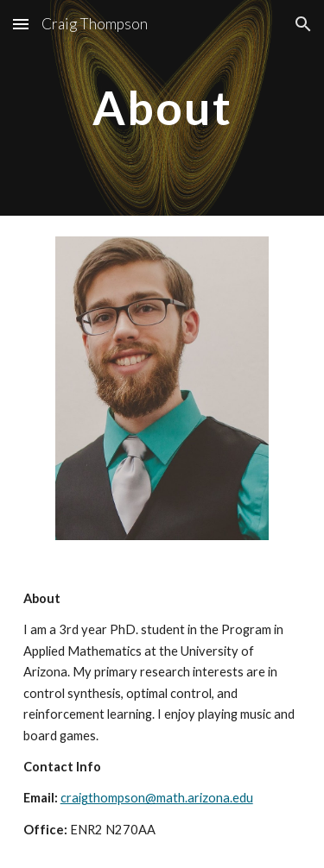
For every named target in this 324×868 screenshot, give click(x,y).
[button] (21, 24)
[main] (162, 107)
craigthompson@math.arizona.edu (157, 798)
